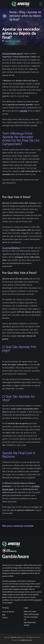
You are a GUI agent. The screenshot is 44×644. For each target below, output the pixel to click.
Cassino (5, 618)
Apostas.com (16, 637)
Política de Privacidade (31, 614)
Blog (22, 12)
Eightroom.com (27, 640)
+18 (25, 620)
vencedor (24, 111)
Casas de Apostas (8, 612)
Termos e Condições (31, 617)
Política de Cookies (30, 612)
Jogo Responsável (30, 623)
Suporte (26, 625)
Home (13, 12)
